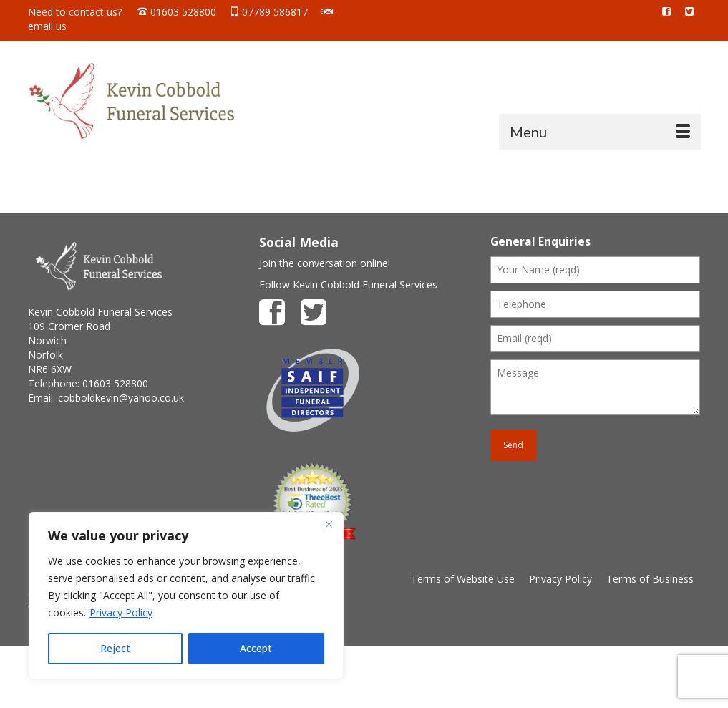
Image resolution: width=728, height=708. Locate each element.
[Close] (329, 524)
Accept (256, 648)
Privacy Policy (121, 612)
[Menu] (600, 132)
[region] (186, 596)
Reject (115, 648)
